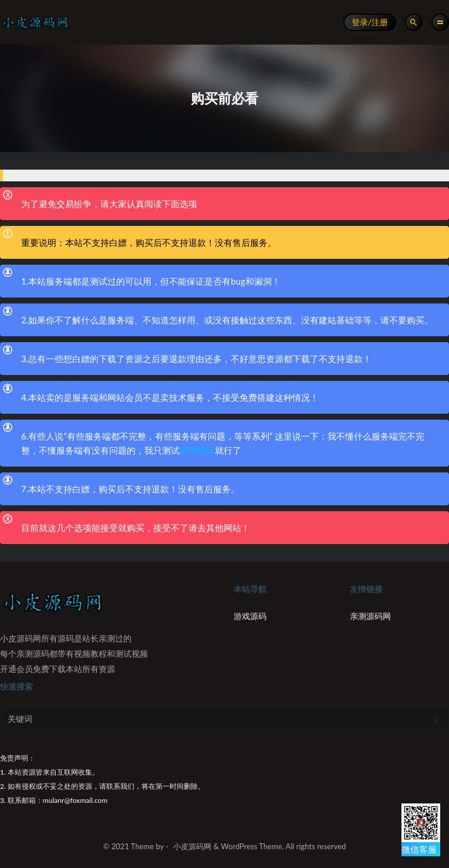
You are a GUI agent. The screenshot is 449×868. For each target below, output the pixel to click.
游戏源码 (250, 616)
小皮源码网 (192, 846)
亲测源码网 (370, 616)
